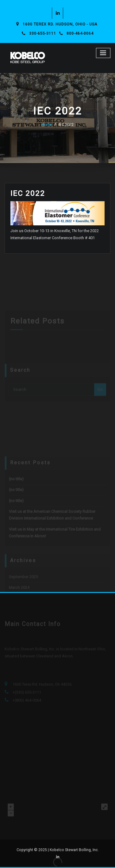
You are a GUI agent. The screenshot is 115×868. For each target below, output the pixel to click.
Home (47, 125)
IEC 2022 (66, 125)
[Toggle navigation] (103, 53)
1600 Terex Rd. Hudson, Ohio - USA (60, 24)
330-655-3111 (43, 33)
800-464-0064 (80, 33)
